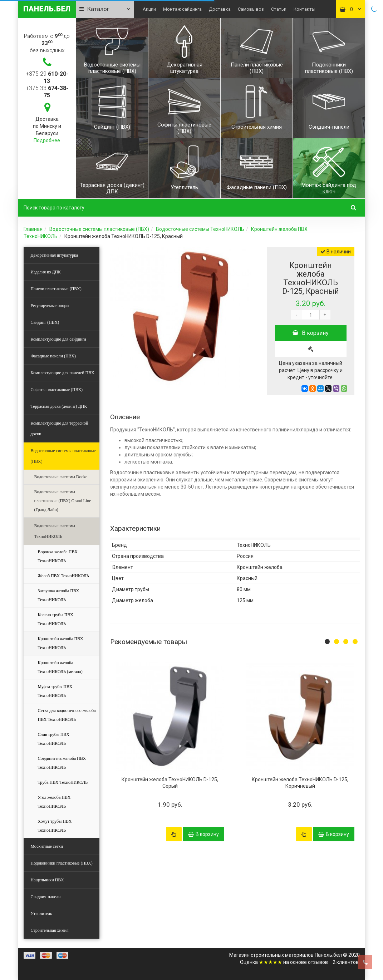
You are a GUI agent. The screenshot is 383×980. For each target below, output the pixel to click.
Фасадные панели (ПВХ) (53, 356)
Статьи (279, 9)
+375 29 (47, 77)
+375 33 (47, 92)
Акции (149, 9)
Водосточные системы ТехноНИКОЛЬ (200, 229)
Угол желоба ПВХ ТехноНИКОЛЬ (54, 802)
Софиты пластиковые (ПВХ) (57, 390)
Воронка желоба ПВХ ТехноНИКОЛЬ (58, 556)
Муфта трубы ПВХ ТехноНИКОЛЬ (55, 691)
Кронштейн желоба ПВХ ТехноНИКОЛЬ (61, 643)
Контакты (305, 9)
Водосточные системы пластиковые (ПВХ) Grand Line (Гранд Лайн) (63, 501)
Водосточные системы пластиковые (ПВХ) (99, 229)
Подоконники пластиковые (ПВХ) (62, 863)
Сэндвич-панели (46, 897)
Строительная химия (50, 930)
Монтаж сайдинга (182, 9)
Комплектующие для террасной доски (60, 429)
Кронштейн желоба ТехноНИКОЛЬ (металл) (60, 667)
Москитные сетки (47, 846)
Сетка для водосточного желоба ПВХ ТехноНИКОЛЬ (67, 715)
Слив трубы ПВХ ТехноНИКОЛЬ (54, 739)
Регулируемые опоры (50, 306)
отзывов (318, 962)
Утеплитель (41, 914)
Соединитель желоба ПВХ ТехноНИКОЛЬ (62, 763)
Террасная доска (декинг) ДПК (59, 406)
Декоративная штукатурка (55, 255)
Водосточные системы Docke (61, 477)
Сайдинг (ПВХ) (45, 322)
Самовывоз (251, 9)
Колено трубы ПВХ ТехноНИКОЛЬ (56, 619)
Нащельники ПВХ (47, 880)
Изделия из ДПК (46, 272)
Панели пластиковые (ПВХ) (56, 289)
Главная (33, 229)
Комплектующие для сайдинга (58, 339)
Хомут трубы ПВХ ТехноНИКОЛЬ (55, 826)
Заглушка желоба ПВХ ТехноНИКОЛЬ (59, 595)
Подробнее (47, 140)
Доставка (220, 9)
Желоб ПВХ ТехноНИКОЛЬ (63, 576)
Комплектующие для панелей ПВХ (63, 373)
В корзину (311, 333)
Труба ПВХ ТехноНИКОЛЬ (63, 782)
